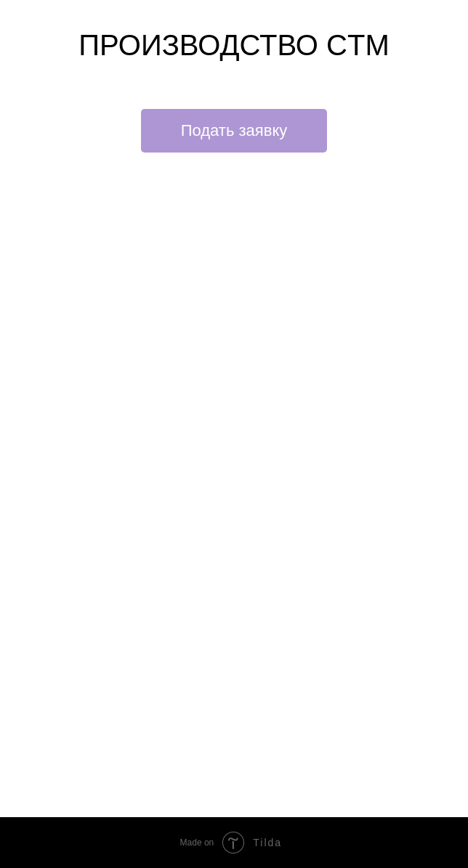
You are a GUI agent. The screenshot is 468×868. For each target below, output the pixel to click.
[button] (234, 131)
